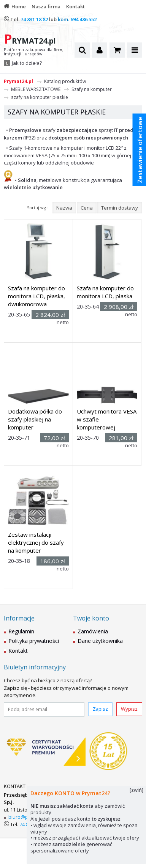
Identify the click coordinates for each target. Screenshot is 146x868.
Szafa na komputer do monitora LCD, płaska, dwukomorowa (36, 296)
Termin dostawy (120, 208)
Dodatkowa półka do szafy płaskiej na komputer (35, 419)
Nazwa (64, 208)
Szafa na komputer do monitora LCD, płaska (105, 292)
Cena (87, 208)
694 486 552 (83, 19)
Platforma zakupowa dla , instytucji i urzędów (34, 52)
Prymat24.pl (18, 81)
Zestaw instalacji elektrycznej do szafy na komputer (36, 542)
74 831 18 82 (34, 19)
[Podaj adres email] (44, 710)
